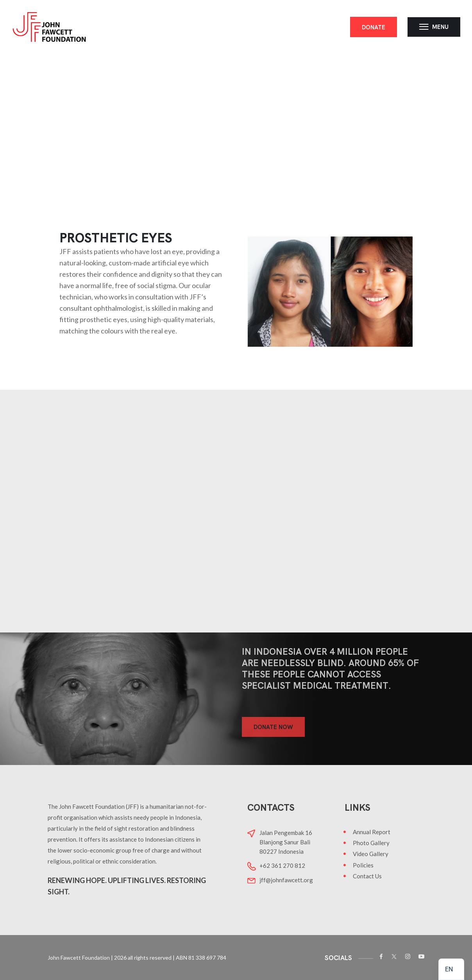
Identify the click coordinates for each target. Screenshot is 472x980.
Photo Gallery (371, 843)
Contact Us (367, 876)
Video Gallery (371, 854)
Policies (363, 865)
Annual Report (372, 832)
